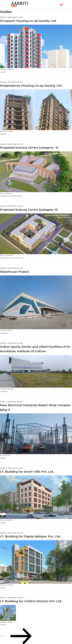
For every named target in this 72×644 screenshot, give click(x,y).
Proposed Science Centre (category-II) (29, 210)
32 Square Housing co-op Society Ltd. (28, 21)
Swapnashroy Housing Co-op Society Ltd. (31, 86)
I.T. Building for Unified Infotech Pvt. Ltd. (31, 601)
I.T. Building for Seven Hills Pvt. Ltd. (27, 472)
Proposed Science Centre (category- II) (29, 148)
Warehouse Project (15, 272)
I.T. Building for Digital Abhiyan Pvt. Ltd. (30, 536)
